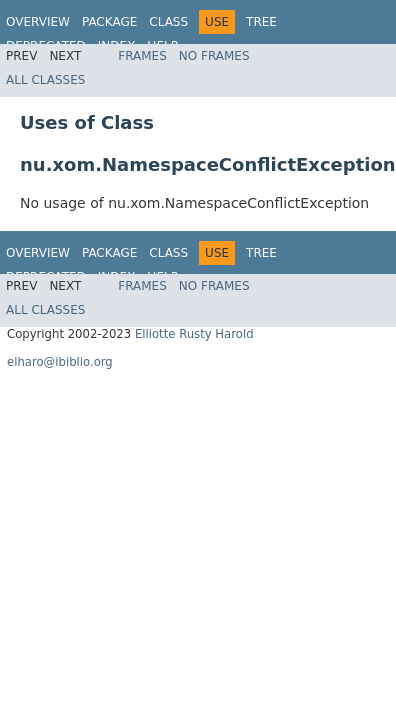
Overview (38, 22)
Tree (261, 22)
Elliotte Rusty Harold (194, 334)
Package (109, 22)
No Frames (214, 56)
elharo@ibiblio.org (60, 362)
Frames (142, 56)
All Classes (45, 80)
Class (168, 22)
